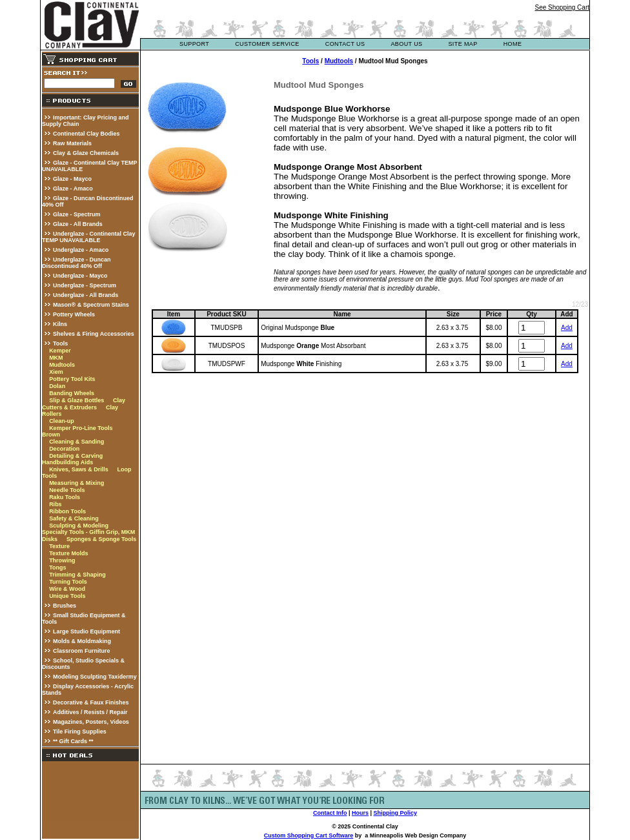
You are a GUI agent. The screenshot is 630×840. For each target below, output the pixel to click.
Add (567, 328)
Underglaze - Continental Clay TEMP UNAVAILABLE (89, 237)
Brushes (65, 606)
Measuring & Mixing (76, 483)
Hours (360, 813)
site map (462, 44)
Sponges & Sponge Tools (101, 539)
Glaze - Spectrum (77, 214)
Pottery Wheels (74, 314)
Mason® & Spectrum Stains (91, 305)
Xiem (56, 372)
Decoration (64, 449)
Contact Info (330, 813)
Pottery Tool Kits (72, 379)
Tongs (57, 568)
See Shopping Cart (562, 7)
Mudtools (62, 365)
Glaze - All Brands (78, 224)
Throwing (62, 560)
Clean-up (62, 421)
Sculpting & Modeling (79, 526)
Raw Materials (72, 143)
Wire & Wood (67, 589)
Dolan (57, 386)
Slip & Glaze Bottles (76, 400)
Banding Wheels (72, 393)
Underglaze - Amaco (81, 250)
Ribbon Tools (67, 511)
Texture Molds (68, 553)
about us (406, 44)
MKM (56, 358)
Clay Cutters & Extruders (84, 404)
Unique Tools (67, 596)
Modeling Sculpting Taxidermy (95, 677)
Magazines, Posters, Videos (91, 722)
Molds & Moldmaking (82, 641)
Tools (60, 343)
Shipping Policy (396, 813)
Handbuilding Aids (67, 462)
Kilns (60, 324)
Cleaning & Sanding (76, 442)
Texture (59, 546)
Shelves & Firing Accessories (94, 334)
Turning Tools (68, 582)
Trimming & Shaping (77, 575)
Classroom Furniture (82, 651)
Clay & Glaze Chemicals (86, 153)
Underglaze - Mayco (80, 276)
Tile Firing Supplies (80, 732)
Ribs (56, 504)
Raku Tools (65, 497)
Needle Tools (67, 490)
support (194, 44)
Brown (51, 435)
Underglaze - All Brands (86, 295)
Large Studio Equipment (86, 631)
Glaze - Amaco (73, 189)
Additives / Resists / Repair (90, 712)
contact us (345, 44)
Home (513, 44)
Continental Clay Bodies (86, 134)
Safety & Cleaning (74, 518)
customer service (267, 44)
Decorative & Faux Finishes (91, 702)
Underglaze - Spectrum (85, 285)
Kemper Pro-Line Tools (81, 428)
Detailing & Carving (76, 456)
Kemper (60, 351)
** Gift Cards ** (73, 741)
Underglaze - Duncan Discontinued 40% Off (76, 263)
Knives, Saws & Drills (79, 469)
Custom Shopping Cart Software (309, 835)
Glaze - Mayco (72, 179)
